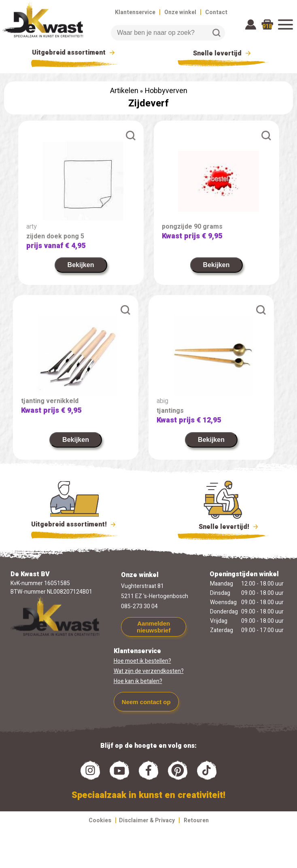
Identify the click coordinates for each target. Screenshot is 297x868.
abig (162, 401)
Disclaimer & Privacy (147, 820)
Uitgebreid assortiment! (75, 524)
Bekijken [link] (81, 265)
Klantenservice (135, 12)
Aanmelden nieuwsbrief (154, 627)
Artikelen (124, 91)
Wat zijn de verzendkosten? (149, 671)
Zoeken (216, 33)
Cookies (100, 820)
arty (32, 227)
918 (267, 27)
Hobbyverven (166, 91)
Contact (216, 12)
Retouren (196, 820)
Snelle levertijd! (223, 526)
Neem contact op (146, 702)
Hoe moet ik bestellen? (142, 661)
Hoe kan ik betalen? (138, 681)
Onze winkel (180, 12)
